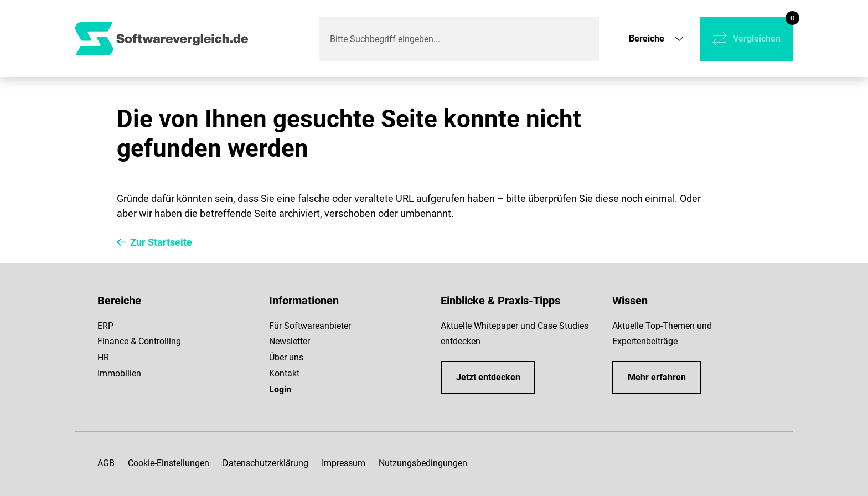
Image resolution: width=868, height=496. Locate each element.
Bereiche (647, 38)
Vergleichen (757, 38)
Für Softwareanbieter (310, 326)
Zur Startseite (161, 242)
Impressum (343, 463)
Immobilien (119, 373)
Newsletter (290, 341)
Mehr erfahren (657, 377)
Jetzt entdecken (488, 377)
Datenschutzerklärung (265, 463)
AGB (106, 463)
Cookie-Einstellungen (169, 463)
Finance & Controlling (139, 341)
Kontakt (284, 373)
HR (103, 357)
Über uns (286, 357)
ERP (105, 326)
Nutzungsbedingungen (423, 463)
